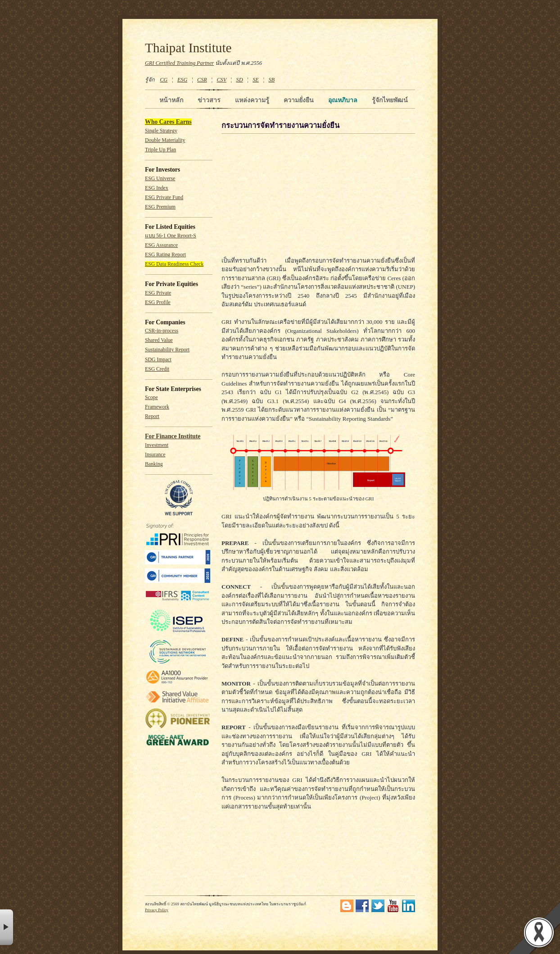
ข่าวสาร (209, 100)
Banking (154, 464)
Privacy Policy (157, 910)
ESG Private (158, 293)
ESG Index (157, 188)
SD (240, 80)
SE (256, 80)
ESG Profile (158, 302)
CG (164, 80)
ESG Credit (157, 369)
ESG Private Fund (164, 198)
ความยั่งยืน (299, 100)
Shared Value (159, 340)
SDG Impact (158, 360)
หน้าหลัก (171, 100)
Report (152, 416)
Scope (151, 397)
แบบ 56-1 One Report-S (171, 236)
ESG (182, 80)
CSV (221, 80)
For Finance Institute (173, 436)
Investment (157, 445)
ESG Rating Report (165, 255)
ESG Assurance (161, 245)
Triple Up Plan (160, 150)
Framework (157, 407)
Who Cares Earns (168, 122)
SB (272, 80)
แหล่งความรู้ (252, 100)
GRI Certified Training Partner (179, 63)
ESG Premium (160, 207)
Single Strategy (161, 131)
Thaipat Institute (188, 48)
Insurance (155, 455)
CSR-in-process (162, 331)
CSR (202, 80)
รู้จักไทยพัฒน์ (390, 100)
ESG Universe (160, 179)
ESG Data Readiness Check (174, 264)
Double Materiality (165, 140)
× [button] (7, 927)
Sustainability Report (167, 350)
